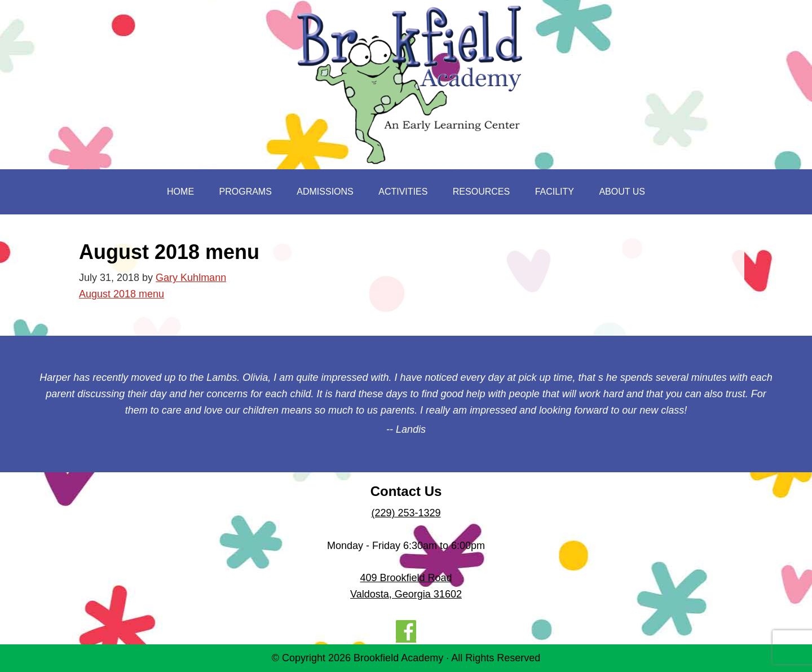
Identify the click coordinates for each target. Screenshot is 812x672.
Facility (555, 192)
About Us (622, 192)
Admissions (325, 192)
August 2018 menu (122, 294)
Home (180, 192)
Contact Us (406, 491)
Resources (481, 192)
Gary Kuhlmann (191, 278)
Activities (403, 192)
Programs (246, 192)
